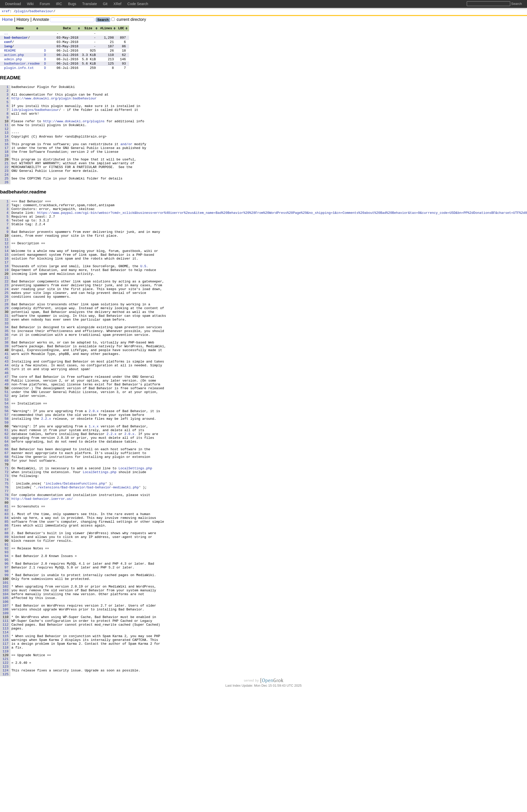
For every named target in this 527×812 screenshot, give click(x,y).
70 (9, 545)
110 (7, 728)
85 (9, 614)
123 (7, 788)
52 (9, 463)
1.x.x (94, 499)
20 (7, 182)
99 (9, 678)
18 (7, 173)
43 (9, 422)
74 (9, 563)
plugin (22, 12)
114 (7, 746)
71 (9, 550)
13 (7, 150)
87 (9, 623)
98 (9, 673)
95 (9, 659)
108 (7, 719)
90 (9, 637)
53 (9, 467)
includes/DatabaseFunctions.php (75, 568)
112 (7, 737)
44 (9, 426)
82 (9, 600)
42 (9, 417)
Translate (89, 4)
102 (7, 691)
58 (9, 490)
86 (9, 618)
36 (9, 389)
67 (9, 531)
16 (7, 164)
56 (9, 481)
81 (9, 595)
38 (9, 399)
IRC (59, 4)
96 (9, 664)
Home (7, 20)
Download (13, 4)
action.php (14, 60)
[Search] (72, 20)
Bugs (72, 4)
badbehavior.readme (22, 70)
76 (9, 573)
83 (9, 605)
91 (9, 641)
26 (7, 209)
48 (9, 444)
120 (7, 774)
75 (9, 568)
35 (9, 385)
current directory (129, 20)
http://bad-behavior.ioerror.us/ (42, 586)
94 (9, 655)
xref (6, 12)
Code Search (138, 4)
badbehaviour (41, 12)
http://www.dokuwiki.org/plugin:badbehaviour (54, 109)
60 (9, 499)
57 (9, 486)
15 (7, 159)
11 (7, 141)
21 (7, 187)
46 (9, 435)
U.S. (144, 307)
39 (9, 403)
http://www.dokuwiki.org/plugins (74, 136)
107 (7, 714)
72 (9, 554)
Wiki (30, 4)
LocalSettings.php (135, 550)
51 (9, 458)
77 (9, 577)
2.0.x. (131, 508)
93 (9, 650)
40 (9, 408)
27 (9, 348)
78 (9, 582)
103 (7, 696)
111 (7, 733)
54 (9, 472)
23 (7, 196)
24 (7, 200)
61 (9, 504)
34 (9, 380)
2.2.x (46, 490)
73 (9, 559)
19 (7, 177)
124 (7, 792)
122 (7, 783)
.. (6, 35)
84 (9, 609)
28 (9, 353)
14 (7, 155)
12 (7, 145)
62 (9, 508)
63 (9, 513)
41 (9, 412)
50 (9, 454)
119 (7, 769)
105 (7, 705)
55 (9, 476)
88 (9, 627)
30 (9, 362)
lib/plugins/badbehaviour (35, 123)
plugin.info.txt (19, 75)
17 (7, 168)
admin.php (13, 65)
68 (9, 536)
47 (9, 440)
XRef (117, 4)
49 (9, 449)
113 (7, 742)
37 (9, 394)
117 (7, 760)
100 (7, 682)
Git (105, 4)
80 (9, 591)
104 (7, 701)
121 (7, 778)
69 (9, 540)
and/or (126, 164)
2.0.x (94, 481)
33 (9, 376)
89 (9, 632)
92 (9, 646)
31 (9, 367)
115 (7, 751)
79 (9, 586)
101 (7, 687)
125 (7, 797)
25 (7, 205)
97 (9, 669)
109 (7, 724)
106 (7, 710)
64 (9, 518)
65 (9, 522)
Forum (45, 4)
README (10, 55)
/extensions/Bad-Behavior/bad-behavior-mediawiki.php (88, 573)
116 (7, 756)
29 (9, 357)
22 (7, 191)
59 (9, 495)
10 (7, 136)
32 (9, 371)
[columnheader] (22, 29)
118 (7, 765)
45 (9, 431)
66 (9, 527)
